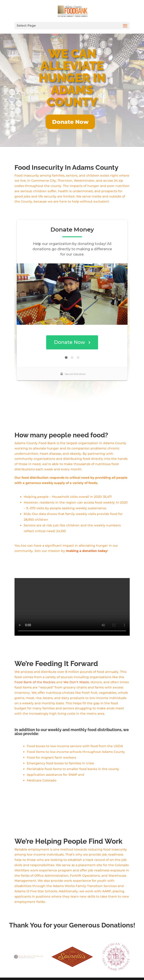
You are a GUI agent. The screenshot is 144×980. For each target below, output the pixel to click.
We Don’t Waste (76, 672)
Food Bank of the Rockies (35, 672)
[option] (28, 946)
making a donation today (87, 540)
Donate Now (70, 122)
